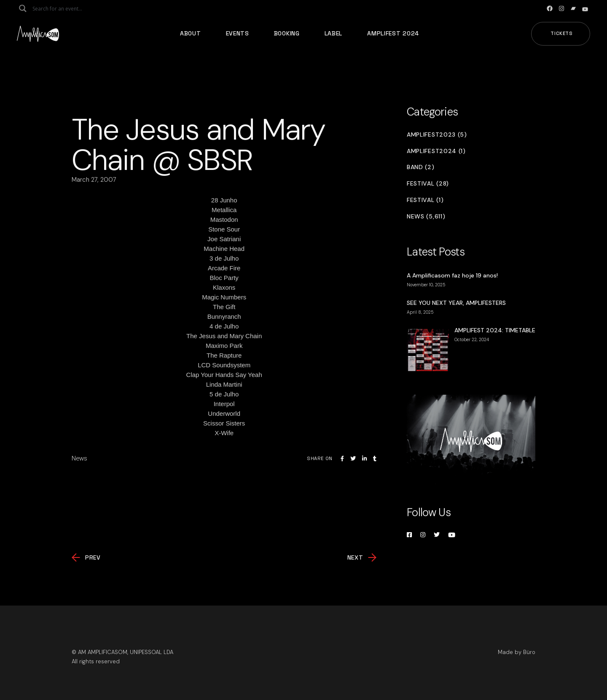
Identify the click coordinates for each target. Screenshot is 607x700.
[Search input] (66, 8)
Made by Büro (517, 652)
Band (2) (421, 167)
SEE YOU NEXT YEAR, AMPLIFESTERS (456, 303)
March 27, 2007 (94, 180)
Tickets (562, 33)
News (79, 458)
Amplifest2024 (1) (436, 151)
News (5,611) (426, 217)
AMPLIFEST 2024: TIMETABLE (495, 330)
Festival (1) (425, 200)
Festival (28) (428, 184)
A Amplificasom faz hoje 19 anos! (452, 275)
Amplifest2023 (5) (437, 135)
